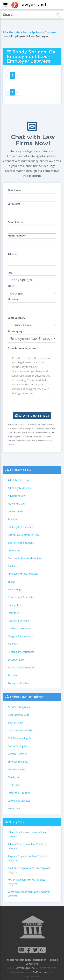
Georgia (14, 32)
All (4, 32)
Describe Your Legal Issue (23, 348)
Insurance (13, 613)
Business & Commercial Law (23, 535)
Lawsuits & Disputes (19, 801)
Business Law (21, 470)
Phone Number (17, 236)
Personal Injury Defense (21, 652)
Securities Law (16, 660)
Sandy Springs (32, 32)
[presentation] (34, 404)
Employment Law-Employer (23, 574)
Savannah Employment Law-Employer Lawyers (29, 894)
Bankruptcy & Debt (18, 715)
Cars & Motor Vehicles (20, 730)
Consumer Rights (17, 746)
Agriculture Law (16, 504)
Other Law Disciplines (27, 697)
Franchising (14, 589)
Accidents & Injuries (19, 707)
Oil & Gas (13, 644)
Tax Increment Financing (21, 667)
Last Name (14, 204)
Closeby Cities (16, 822)
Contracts (13, 566)
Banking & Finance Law (21, 527)
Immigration (15, 605)
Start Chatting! (32, 416)
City (10, 273)
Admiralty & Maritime (20, 488)
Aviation (12, 519)
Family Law (14, 777)
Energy (12, 582)
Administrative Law (18, 480)
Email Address (16, 222)
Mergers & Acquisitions (21, 636)
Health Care (14, 785)
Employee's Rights (18, 762)
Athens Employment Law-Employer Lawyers (27, 834)
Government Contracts (20, 597)
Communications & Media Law (25, 558)
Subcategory (15, 331)
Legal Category (16, 318)
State (11, 286)
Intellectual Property (19, 628)
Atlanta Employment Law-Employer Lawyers (27, 846)
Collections (14, 550)
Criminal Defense (17, 754)
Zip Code (13, 299)
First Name (14, 190)
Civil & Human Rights (19, 738)
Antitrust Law (15, 511)
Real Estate (14, 808)
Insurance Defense (18, 621)
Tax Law (12, 675)
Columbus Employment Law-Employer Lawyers (29, 870)
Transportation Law (19, 683)
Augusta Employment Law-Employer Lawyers (28, 858)
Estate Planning (16, 769)
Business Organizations (21, 543)
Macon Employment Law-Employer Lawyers (27, 882)
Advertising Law (17, 496)
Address (12, 254)
